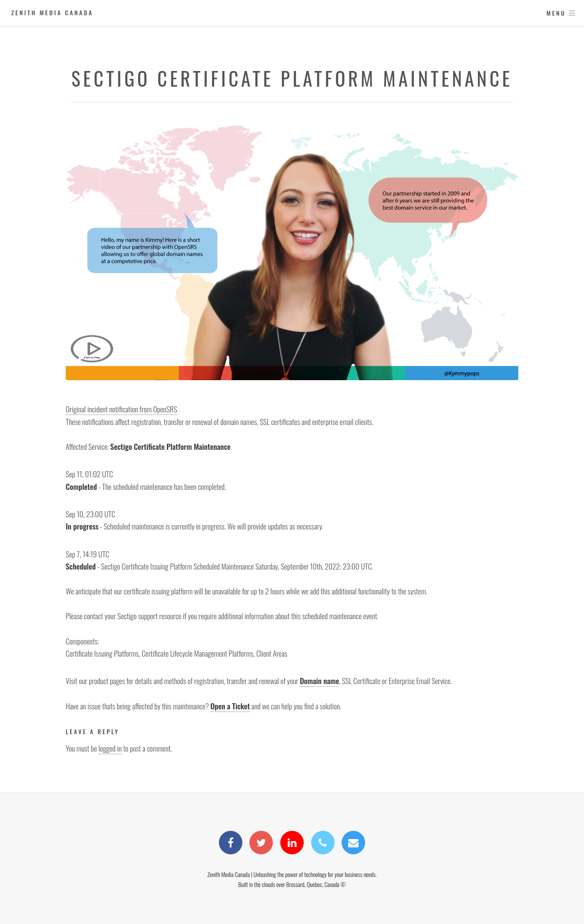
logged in (110, 748)
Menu (556, 13)
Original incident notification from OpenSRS (121, 409)
